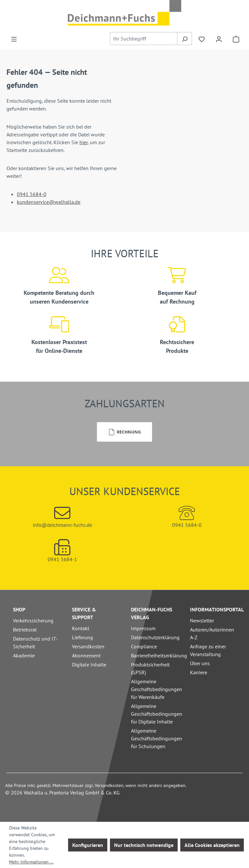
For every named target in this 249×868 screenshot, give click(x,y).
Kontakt (81, 628)
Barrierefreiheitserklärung (159, 655)
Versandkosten (88, 646)
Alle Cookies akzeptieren (212, 845)
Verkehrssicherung (33, 620)
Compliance (144, 646)
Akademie (24, 655)
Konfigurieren (88, 845)
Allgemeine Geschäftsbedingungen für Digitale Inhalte (157, 714)
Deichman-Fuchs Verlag (152, 613)
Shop (19, 609)
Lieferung (83, 637)
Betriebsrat (25, 630)
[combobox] (144, 39)
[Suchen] (184, 39)
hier (83, 142)
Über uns (200, 663)
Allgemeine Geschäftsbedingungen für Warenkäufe (157, 689)
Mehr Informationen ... (31, 862)
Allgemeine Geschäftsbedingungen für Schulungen (157, 738)
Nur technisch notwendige (144, 845)
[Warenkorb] (236, 39)
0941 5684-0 (32, 194)
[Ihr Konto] (219, 39)
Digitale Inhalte (89, 665)
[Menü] (14, 39)
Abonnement (86, 655)
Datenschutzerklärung (155, 637)
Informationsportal (217, 609)
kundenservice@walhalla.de (49, 202)
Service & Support (84, 613)
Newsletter (202, 620)
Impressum (143, 628)
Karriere (199, 672)
